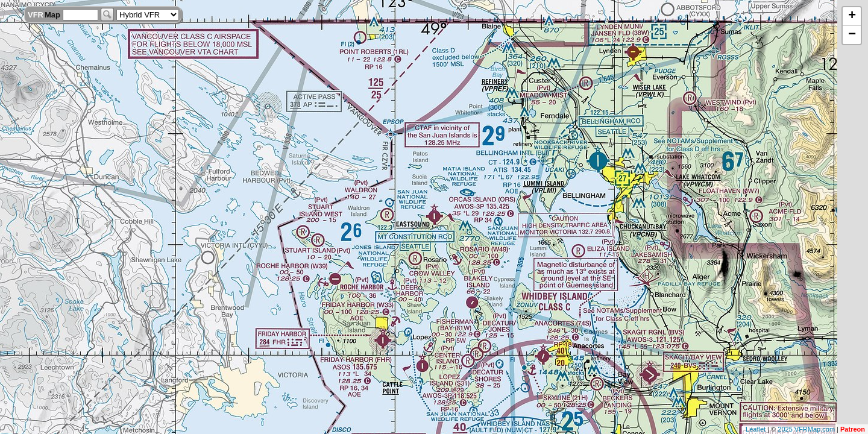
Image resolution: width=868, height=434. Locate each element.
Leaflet (756, 429)
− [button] (852, 35)
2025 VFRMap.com (806, 429)
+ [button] (852, 16)
